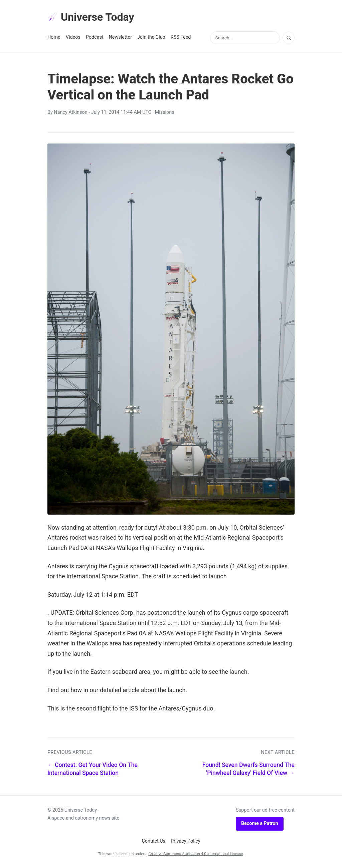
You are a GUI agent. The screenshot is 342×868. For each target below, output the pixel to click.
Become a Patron (260, 823)
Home (54, 37)
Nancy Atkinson (70, 112)
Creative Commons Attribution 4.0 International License (196, 854)
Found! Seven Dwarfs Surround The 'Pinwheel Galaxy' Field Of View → (248, 769)
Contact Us (153, 841)
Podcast (95, 37)
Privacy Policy (186, 841)
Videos (73, 37)
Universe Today (91, 17)
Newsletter (120, 37)
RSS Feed (181, 37)
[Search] (289, 38)
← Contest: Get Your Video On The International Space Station (93, 769)
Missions (165, 112)
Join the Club (151, 37)
